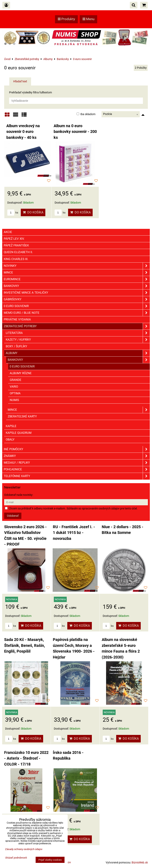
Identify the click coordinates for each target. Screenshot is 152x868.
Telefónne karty (77, 476)
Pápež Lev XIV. (14, 239)
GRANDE (16, 380)
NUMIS (14, 400)
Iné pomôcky (77, 449)
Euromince (77, 279)
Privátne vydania (17, 319)
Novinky (77, 266)
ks (13, 213)
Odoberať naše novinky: (19, 495)
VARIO (14, 387)
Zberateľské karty (22, 416)
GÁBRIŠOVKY (77, 299)
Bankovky (77, 286)
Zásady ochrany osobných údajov (24, 849)
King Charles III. (16, 259)
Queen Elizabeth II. (18, 252)
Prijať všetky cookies (50, 860)
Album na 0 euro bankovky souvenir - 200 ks (75, 132)
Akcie (8, 232)
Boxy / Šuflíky (16, 346)
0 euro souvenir (77, 306)
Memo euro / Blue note (77, 313)
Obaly (10, 440)
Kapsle (11, 426)
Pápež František (16, 245)
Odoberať (13, 516)
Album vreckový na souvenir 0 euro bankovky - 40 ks (23, 132)
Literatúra (78, 333)
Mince (77, 273)
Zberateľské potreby (77, 326)
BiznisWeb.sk (140, 862)
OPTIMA (15, 393)
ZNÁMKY (77, 456)
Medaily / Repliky (77, 463)
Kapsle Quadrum (19, 433)
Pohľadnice (77, 469)
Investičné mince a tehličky (77, 293)
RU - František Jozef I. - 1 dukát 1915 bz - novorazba (74, 533)
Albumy (78, 353)
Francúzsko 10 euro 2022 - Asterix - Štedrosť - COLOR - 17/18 (26, 758)
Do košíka (33, 212)
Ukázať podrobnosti (16, 858)
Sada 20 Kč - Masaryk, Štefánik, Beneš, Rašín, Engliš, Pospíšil (25, 645)
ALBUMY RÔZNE (21, 373)
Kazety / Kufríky (78, 340)
